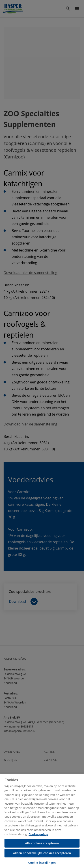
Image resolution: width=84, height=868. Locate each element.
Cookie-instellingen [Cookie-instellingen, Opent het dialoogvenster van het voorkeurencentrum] (42, 863)
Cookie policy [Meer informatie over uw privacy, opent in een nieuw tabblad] (38, 834)
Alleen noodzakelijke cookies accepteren (42, 853)
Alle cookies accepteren (42, 843)
